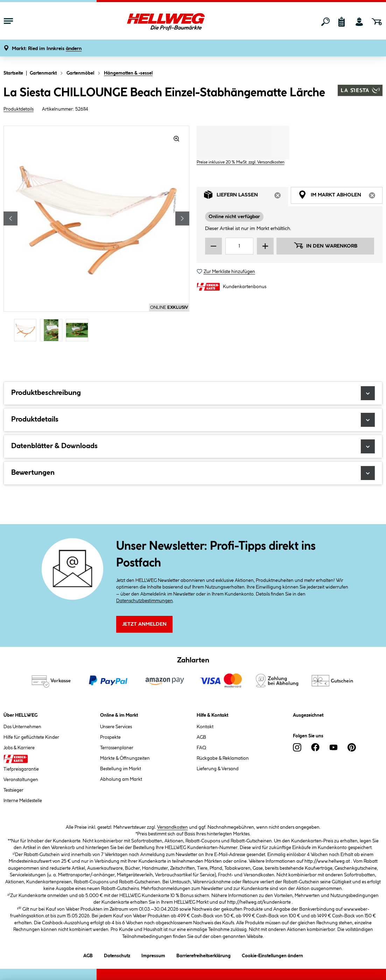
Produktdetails (19, 109)
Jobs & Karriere (19, 748)
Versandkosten (173, 827)
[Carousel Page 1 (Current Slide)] (27, 330)
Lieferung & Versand (218, 769)
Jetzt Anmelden (144, 624)
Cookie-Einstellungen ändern (272, 955)
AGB (201, 737)
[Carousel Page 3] (79, 330)
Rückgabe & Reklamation (223, 758)
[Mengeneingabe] (240, 246)
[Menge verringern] (213, 246)
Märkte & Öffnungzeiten (125, 758)
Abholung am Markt (121, 779)
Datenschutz (117, 955)
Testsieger (13, 790)
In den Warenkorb (325, 245)
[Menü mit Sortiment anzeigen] (8, 22)
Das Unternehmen (22, 727)
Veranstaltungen (21, 780)
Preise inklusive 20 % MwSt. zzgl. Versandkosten (241, 162)
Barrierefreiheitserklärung (203, 955)
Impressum (153, 955)
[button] (47, 49)
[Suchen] (325, 22)
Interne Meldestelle (23, 801)
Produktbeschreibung (193, 393)
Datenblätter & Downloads (193, 446)
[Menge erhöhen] (265, 246)
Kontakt (205, 727)
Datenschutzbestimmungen (145, 601)
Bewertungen (193, 473)
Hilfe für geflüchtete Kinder (31, 737)
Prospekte (110, 737)
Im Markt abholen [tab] (340, 197)
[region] (97, 235)
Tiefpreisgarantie (21, 769)
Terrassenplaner (117, 748)
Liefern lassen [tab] (246, 197)
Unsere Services (116, 727)
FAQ (201, 748)
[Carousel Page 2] (53, 330)
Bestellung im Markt (121, 769)
